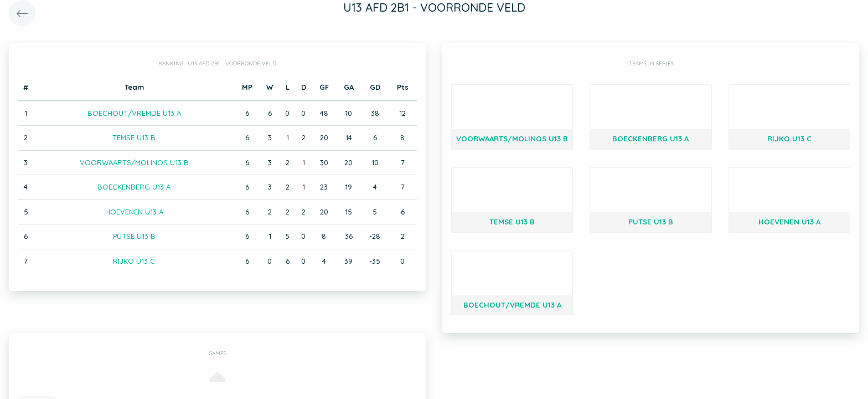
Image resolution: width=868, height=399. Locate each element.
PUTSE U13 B (134, 236)
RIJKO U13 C (134, 261)
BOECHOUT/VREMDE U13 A (134, 113)
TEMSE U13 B (134, 137)
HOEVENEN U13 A (134, 212)
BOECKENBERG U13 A (134, 187)
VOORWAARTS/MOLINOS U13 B (134, 162)
